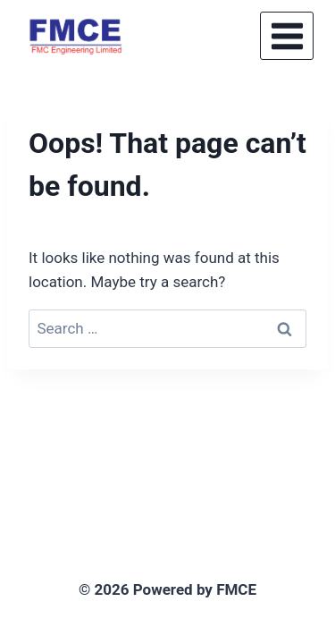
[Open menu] (287, 36)
